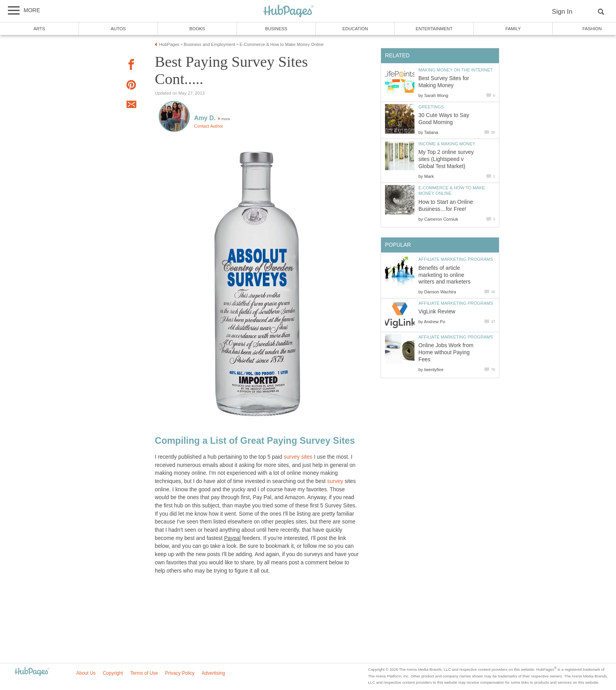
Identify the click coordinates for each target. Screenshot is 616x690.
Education (355, 29)
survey (335, 481)
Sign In (562, 12)
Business (276, 29)
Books (197, 29)
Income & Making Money (447, 144)
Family (513, 29)
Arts (39, 29)
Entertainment (434, 29)
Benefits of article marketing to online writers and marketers (445, 275)
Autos (118, 29)
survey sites (298, 457)
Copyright (113, 673)
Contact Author (209, 126)
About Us (86, 673)
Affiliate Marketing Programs (456, 259)
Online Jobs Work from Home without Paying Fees (446, 352)
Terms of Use (144, 673)
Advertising (213, 673)
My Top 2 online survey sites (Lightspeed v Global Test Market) (446, 159)
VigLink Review (437, 312)
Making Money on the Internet (456, 70)
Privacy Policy (180, 673)
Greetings (431, 107)
